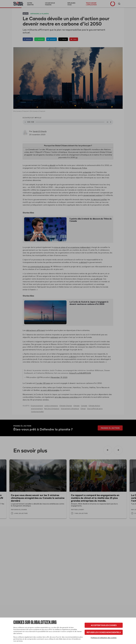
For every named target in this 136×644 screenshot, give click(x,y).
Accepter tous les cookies (104, 625)
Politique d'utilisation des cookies (104, 638)
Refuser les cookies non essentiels (104, 632)
